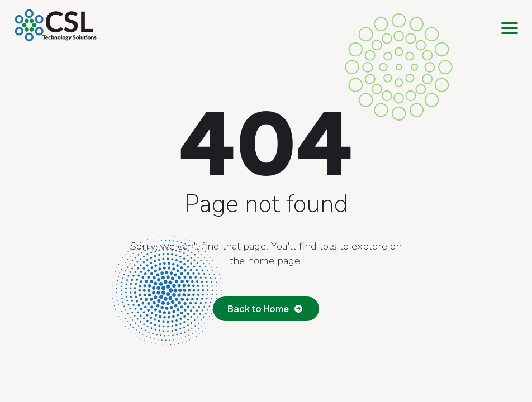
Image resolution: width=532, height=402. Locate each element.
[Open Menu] (510, 28)
